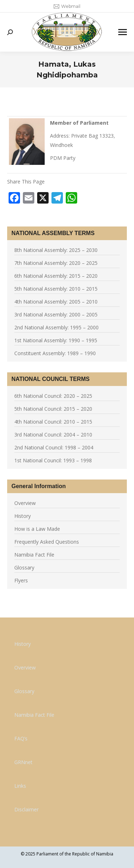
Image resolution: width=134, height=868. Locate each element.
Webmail (67, 6)
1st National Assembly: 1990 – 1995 (56, 340)
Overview (25, 503)
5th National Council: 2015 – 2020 (53, 409)
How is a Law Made (37, 529)
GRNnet (23, 762)
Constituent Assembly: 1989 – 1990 (55, 353)
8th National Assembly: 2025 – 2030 (56, 250)
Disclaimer (26, 809)
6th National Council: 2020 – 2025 (53, 396)
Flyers (21, 580)
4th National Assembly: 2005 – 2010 (56, 302)
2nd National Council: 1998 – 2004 (54, 447)
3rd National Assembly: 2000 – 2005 (56, 314)
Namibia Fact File (34, 555)
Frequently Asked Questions (47, 542)
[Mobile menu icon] (123, 32)
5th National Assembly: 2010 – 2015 (56, 289)
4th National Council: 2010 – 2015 (53, 422)
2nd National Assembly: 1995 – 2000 (56, 327)
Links (20, 786)
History (23, 516)
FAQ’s (21, 738)
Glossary (24, 567)
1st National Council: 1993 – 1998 (53, 460)
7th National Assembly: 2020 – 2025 (56, 263)
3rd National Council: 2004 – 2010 (53, 435)
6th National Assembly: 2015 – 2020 (56, 276)
